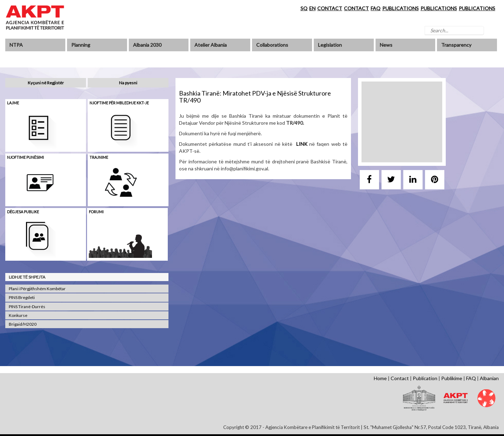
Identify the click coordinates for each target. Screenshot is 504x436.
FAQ (376, 8)
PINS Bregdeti (22, 297)
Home (380, 378)
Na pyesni (128, 83)
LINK (302, 144)
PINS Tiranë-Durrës (27, 307)
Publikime (452, 378)
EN (312, 8)
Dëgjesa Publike (23, 212)
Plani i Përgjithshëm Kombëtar (37, 289)
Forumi (96, 212)
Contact (400, 378)
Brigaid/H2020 (23, 324)
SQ (304, 8)
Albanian (489, 378)
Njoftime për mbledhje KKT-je (119, 103)
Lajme (13, 103)
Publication (425, 378)
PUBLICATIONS (400, 8)
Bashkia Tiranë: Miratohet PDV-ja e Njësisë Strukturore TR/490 (255, 97)
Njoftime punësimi (25, 157)
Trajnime (99, 157)
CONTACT (330, 8)
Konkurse (18, 315)
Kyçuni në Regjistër (46, 83)
